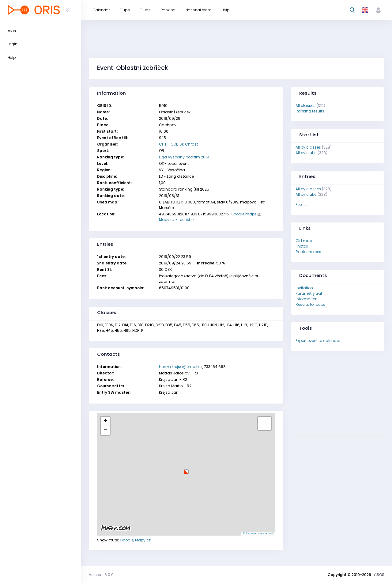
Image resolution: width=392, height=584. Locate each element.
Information (307, 299)
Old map (304, 241)
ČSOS (379, 575)
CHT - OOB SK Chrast (178, 144)
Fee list (302, 205)
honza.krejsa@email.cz (181, 367)
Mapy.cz (143, 540)
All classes (305, 106)
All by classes (308, 147)
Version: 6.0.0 (101, 575)
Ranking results (310, 111)
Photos (302, 246)
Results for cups (310, 304)
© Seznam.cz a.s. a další (258, 533)
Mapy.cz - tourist (175, 220)
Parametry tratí (309, 293)
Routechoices (308, 252)
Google (127, 540)
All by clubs (306, 153)
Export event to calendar (318, 341)
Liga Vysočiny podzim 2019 (184, 157)
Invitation (304, 288)
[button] (186, 470)
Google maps (244, 214)
